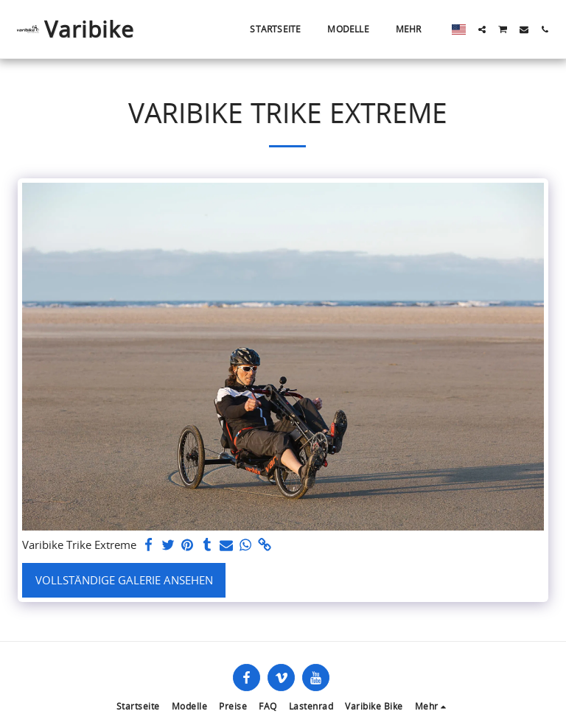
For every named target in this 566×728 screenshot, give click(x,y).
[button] (482, 29)
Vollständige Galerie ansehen (124, 580)
